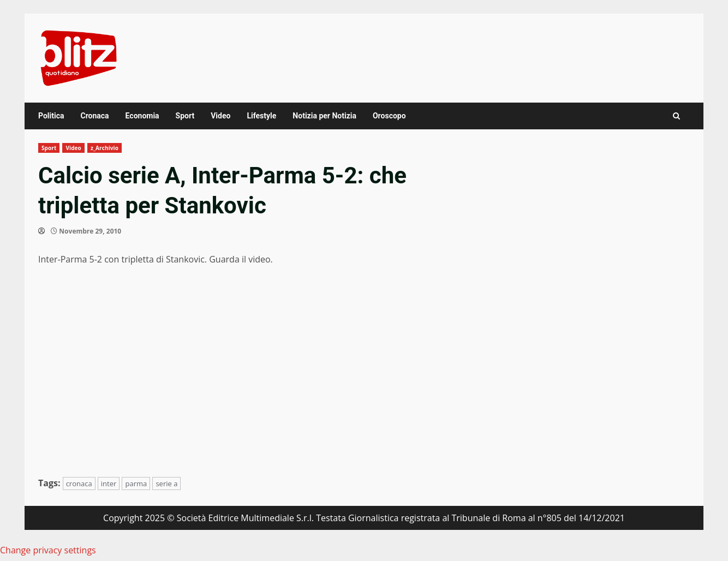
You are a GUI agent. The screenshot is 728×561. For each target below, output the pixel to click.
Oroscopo (389, 116)
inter (109, 484)
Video (220, 116)
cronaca (79, 484)
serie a (166, 484)
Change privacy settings (48, 550)
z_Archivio (105, 148)
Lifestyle (261, 116)
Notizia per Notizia (324, 116)
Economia (142, 116)
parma (136, 484)
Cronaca (94, 116)
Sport (185, 116)
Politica (51, 116)
